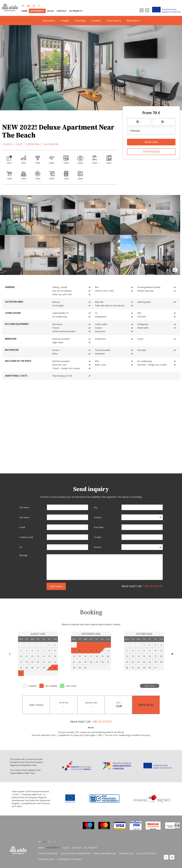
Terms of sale (126, 854)
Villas (50, 11)
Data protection (146, 854)
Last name (24, 517)
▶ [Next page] (173, 654)
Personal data (46, 859)
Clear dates (150, 686)
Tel (21, 547)
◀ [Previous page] (9, 654)
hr (23, 6)
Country (97, 517)
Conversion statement (70, 859)
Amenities (80, 21)
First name (24, 507)
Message (23, 555)
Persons (98, 547)
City (96, 507)
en (28, 6)
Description (49, 21)
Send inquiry (114, 21)
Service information (105, 854)
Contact (62, 11)
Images (65, 21)
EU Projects (76, 11)
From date (99, 527)
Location (96, 21)
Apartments (37, 11)
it (39, 6)
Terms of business (48, 854)
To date (97, 537)
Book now (151, 142)
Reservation (133, 21)
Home (24, 11)
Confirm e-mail (26, 537)
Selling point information (76, 854)
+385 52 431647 (153, 586)
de (34, 6)
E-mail (22, 527)
